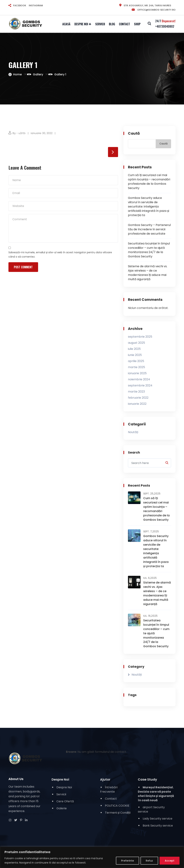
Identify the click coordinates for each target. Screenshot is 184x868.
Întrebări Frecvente (109, 789)
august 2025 (136, 343)
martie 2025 (136, 367)
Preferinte (127, 861)
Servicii (100, 24)
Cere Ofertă (65, 801)
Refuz (149, 861)
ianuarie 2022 (137, 404)
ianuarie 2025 (137, 373)
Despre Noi (81, 24)
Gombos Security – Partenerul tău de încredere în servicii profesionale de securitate (149, 229)
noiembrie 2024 (139, 380)
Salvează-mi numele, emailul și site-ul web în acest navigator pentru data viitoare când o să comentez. (60, 255)
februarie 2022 (138, 398)
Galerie (62, 808)
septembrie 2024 (140, 386)
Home (17, 74)
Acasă (66, 24)
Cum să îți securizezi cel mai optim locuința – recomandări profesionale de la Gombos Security (149, 182)
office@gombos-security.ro (153, 10)
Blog (112, 24)
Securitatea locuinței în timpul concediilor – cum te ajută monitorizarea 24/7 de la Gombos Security (149, 250)
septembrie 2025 (140, 337)
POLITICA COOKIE (117, 806)
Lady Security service (157, 819)
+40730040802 (165, 26)
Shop (137, 24)
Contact (125, 24)
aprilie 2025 (136, 361)
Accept (170, 861)
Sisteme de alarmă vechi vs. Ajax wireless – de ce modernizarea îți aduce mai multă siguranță (148, 273)
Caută (134, 133)
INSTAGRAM (36, 5)
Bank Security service (158, 826)
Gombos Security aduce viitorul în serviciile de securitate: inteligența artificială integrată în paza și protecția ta (149, 206)
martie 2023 (136, 392)
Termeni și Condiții (118, 813)
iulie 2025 (134, 349)
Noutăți (133, 432)
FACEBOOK (20, 5)
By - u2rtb (19, 133)
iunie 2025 (135, 355)
